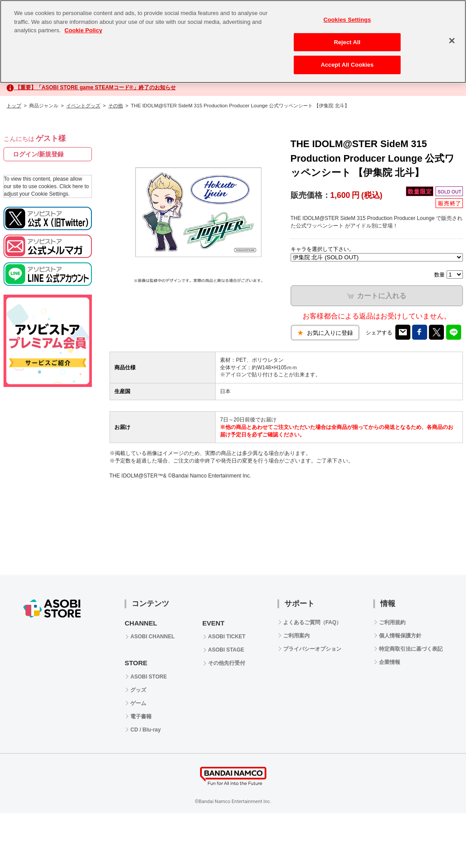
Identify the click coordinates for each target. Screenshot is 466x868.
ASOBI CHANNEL (152, 637)
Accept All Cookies (347, 65)
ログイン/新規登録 (38, 154)
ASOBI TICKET (227, 637)
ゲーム (138, 703)
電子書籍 (141, 716)
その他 (116, 106)
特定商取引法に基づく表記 (411, 649)
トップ (14, 106)
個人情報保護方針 (400, 636)
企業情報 (390, 662)
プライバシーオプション (312, 649)
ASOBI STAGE (226, 650)
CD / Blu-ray (146, 730)
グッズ (138, 690)
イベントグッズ (83, 106)
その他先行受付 (227, 663)
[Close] (452, 41)
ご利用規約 (392, 622)
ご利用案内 (296, 636)
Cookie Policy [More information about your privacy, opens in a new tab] (83, 30)
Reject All (347, 42)
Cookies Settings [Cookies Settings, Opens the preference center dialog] (347, 20)
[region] (233, 42)
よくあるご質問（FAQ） (313, 622)
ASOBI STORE (148, 677)
